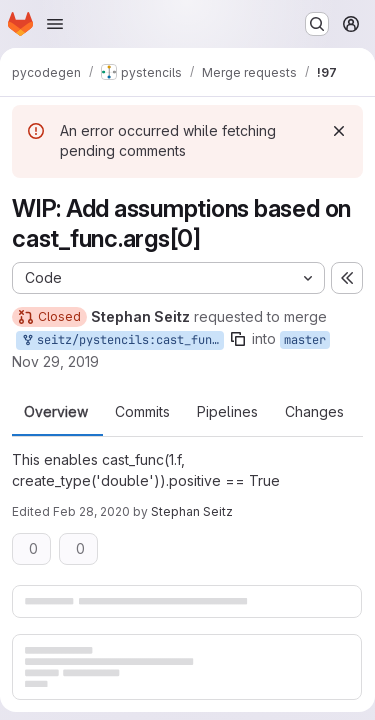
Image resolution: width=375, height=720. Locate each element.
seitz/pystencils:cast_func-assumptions (122, 340)
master (305, 340)
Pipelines (227, 412)
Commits (142, 412)
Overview (56, 412)
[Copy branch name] (238, 339)
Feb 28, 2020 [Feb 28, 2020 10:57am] (91, 511)
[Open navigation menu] (55, 24)
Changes (314, 412)
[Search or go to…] (317, 24)
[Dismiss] (339, 131)
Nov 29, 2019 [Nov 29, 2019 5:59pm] (55, 361)
